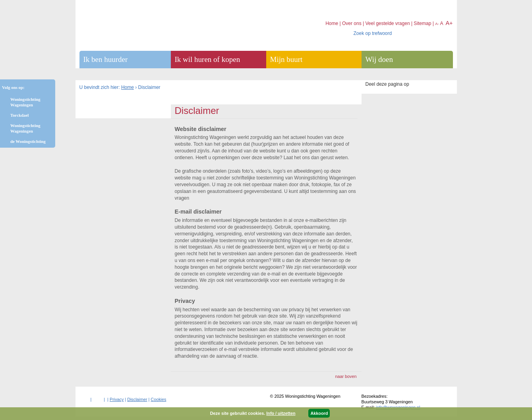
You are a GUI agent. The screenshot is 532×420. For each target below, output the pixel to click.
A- (437, 24)
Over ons (352, 23)
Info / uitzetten (281, 413)
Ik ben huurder (106, 59)
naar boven (346, 376)
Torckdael (19, 115)
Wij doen (379, 59)
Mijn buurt (286, 59)
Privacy (117, 399)
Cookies (158, 399)
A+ (449, 23)
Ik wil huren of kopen (208, 59)
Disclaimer (137, 399)
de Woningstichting (28, 141)
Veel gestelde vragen (387, 23)
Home (128, 87)
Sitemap (422, 23)
